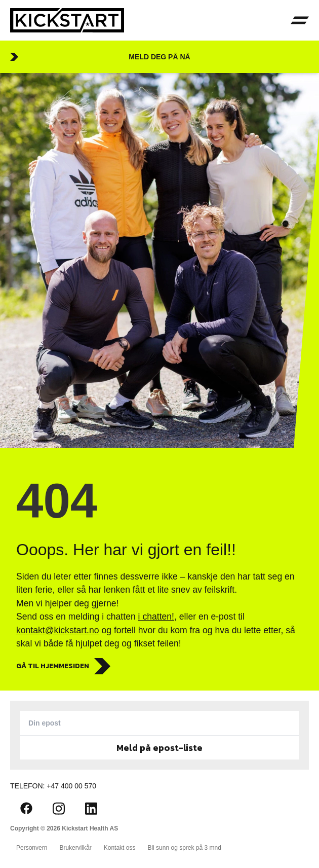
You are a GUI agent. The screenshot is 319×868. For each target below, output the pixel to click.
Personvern (32, 848)
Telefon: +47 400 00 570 (53, 786)
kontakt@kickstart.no (58, 630)
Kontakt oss (120, 848)
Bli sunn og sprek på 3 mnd (184, 848)
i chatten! (156, 617)
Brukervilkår (75, 848)
